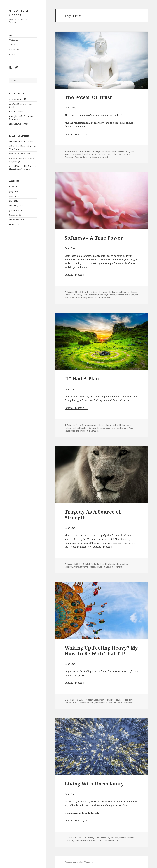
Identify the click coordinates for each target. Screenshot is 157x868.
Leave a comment (100, 157)
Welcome (14, 40)
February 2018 (16, 206)
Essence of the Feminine (109, 292)
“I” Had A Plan (23, 154)
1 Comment (106, 298)
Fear (72, 154)
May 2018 (14, 201)
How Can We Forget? (19, 124)
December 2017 (16, 215)
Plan (130, 428)
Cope (96, 700)
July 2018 (14, 191)
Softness (111, 295)
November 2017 (17, 220)
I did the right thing (96, 428)
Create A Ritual (16, 112)
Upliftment (100, 703)
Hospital (79, 154)
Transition (69, 157)
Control (90, 838)
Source (127, 564)
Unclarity (84, 157)
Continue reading (76, 134)
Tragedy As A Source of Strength (93, 515)
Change (97, 151)
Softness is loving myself (127, 295)
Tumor (84, 298)
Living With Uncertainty (94, 784)
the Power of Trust (122, 154)
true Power (69, 298)
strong (76, 567)
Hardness (125, 292)
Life (112, 838)
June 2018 (14, 196)
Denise (13, 141)
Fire (112, 700)
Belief (87, 564)
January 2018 (15, 210)
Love (113, 428)
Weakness (92, 298)
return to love (117, 564)
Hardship (100, 564)
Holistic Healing (71, 428)
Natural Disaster (72, 703)
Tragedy (93, 567)
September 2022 (17, 187)
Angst (90, 151)
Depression (104, 700)
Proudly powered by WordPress (80, 862)
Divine (114, 151)
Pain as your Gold (18, 99)
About (12, 45)
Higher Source (125, 425)
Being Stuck (92, 292)
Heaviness (119, 700)
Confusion (105, 151)
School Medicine (72, 431)
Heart (67, 295)
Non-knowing (122, 428)
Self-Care (102, 295)
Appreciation (93, 425)
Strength (68, 567)
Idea (107, 428)
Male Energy (76, 295)
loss (126, 700)
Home (12, 35)
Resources (14, 49)
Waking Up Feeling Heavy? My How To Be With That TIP (101, 651)
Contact (13, 54)
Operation (99, 154)
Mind (85, 295)
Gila (11, 154)
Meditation (88, 154)
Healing (134, 292)
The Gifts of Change (19, 13)
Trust (77, 157)
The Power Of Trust (88, 97)
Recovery (108, 154)
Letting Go (105, 838)
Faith (108, 425)
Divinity (121, 151)
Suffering (84, 567)
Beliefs (102, 425)
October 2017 (15, 224)
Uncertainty (85, 841)
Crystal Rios (15, 166)
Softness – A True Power (94, 238)
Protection (93, 295)
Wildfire (109, 703)
